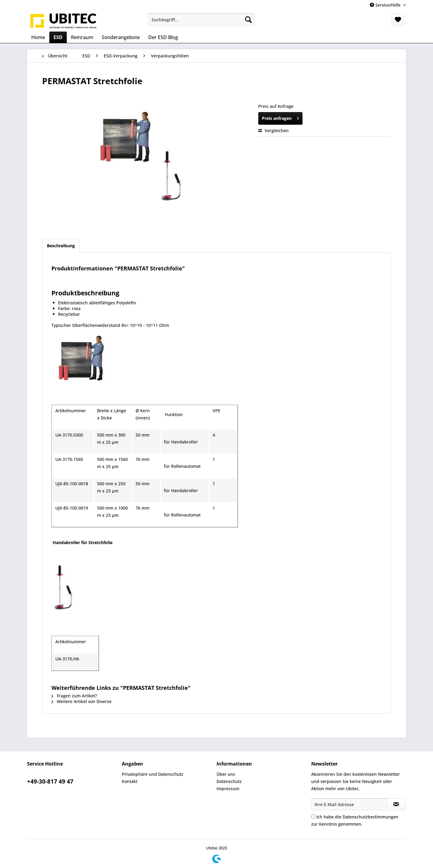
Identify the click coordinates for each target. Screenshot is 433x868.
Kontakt (130, 781)
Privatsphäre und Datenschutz (153, 774)
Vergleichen (273, 131)
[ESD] (58, 37)
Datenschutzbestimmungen (370, 817)
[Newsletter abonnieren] (396, 804)
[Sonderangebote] (121, 37)
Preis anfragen (280, 117)
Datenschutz (229, 781)
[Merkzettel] (398, 20)
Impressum (228, 789)
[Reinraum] (82, 37)
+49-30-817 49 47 (50, 781)
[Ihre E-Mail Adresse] (349, 804)
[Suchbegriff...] (202, 20)
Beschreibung (61, 246)
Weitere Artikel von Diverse (81, 701)
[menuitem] (202, 20)
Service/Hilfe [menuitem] (386, 5)
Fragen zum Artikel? (74, 696)
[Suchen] (248, 20)
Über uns (226, 774)
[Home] (38, 37)
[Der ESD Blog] (163, 37)
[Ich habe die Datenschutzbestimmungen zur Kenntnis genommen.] (313, 816)
